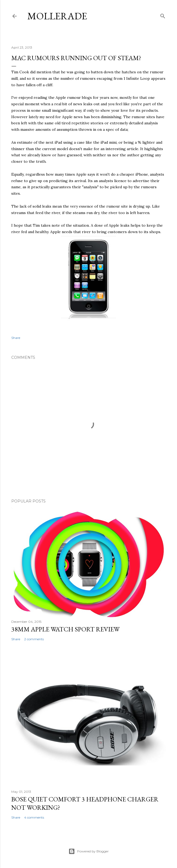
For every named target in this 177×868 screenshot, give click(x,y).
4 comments (34, 817)
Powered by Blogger (89, 851)
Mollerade (57, 16)
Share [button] (16, 338)
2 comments (34, 639)
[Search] (163, 15)
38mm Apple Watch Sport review (65, 629)
